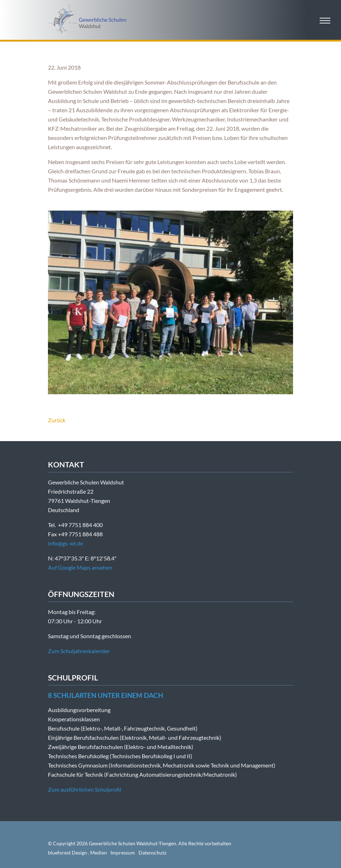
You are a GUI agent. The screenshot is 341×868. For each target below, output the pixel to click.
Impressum (123, 853)
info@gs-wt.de (66, 543)
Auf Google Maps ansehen (80, 567)
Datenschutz (152, 853)
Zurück (57, 420)
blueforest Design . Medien (77, 853)
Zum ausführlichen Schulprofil (85, 789)
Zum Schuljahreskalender (79, 651)
